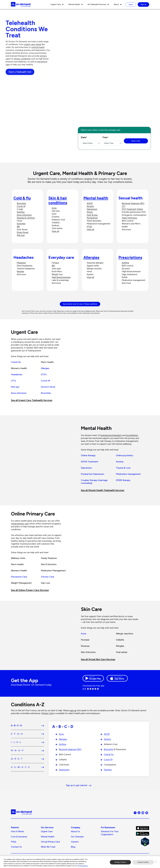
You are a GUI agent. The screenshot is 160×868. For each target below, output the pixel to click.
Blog (73, 847)
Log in (131, 4)
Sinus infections (24, 215)
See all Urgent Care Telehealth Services (32, 400)
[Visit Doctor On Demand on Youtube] (143, 813)
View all (55, 231)
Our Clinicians (77, 837)
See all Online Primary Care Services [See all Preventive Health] (30, 590)
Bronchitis (21, 203)
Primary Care (48, 713)
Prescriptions (130, 257)
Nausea (20, 271)
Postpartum (92, 218)
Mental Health (74, 4)
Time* (105, 137)
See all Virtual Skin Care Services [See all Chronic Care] (98, 659)
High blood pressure (61, 277)
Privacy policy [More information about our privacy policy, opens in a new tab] (83, 866)
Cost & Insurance (19, 837)
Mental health (96, 198)
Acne (54, 208)
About (116, 4)
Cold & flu (22, 198)
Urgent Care (56, 4)
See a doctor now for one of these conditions (80, 304)
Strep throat (23, 232)
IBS (18, 227)
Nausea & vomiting (26, 218)
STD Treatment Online (132, 209)
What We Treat (48, 847)
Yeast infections (129, 218)
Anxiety (90, 206)
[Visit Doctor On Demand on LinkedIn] (139, 813)
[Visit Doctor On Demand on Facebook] (135, 813)
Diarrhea (21, 212)
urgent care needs (33, 44)
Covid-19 (21, 206)
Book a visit (136, 141)
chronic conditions (22, 59)
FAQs (14, 842)
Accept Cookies (143, 863)
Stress (90, 212)
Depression (92, 209)
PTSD (89, 227)
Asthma (125, 263)
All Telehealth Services (97, 4)
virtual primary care (20, 524)
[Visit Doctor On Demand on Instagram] (147, 813)
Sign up (143, 4)
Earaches (21, 224)
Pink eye (21, 235)
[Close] (156, 862)
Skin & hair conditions (58, 200)
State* (84, 137)
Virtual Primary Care (50, 842)
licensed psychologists (111, 435)
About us (75, 831)
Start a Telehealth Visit (20, 72)
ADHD (90, 203)
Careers (75, 842)
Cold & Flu (109, 754)
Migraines (21, 263)
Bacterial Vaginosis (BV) (133, 203)
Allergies (91, 257)
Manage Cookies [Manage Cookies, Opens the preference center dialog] (120, 863)
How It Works (17, 831)
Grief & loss (92, 215)
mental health (38, 47)
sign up (73, 710)
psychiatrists (132, 435)
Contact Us (16, 847)
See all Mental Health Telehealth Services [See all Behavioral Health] (103, 490)
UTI (123, 206)
